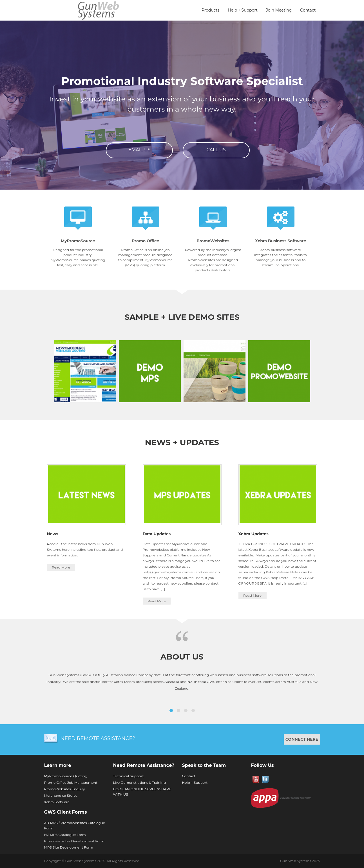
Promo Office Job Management (71, 782)
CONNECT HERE (302, 739)
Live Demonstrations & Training (140, 782)
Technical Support (129, 776)
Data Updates (157, 534)
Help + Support (243, 10)
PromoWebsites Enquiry (65, 789)
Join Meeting (279, 10)
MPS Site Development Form (69, 847)
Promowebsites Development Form (74, 841)
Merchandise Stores (61, 795)
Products (210, 10)
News (53, 534)
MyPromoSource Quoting (66, 776)
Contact (308, 10)
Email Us (139, 150)
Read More (61, 567)
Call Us (216, 150)
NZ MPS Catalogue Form (65, 835)
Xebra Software (57, 802)
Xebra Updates (254, 534)
